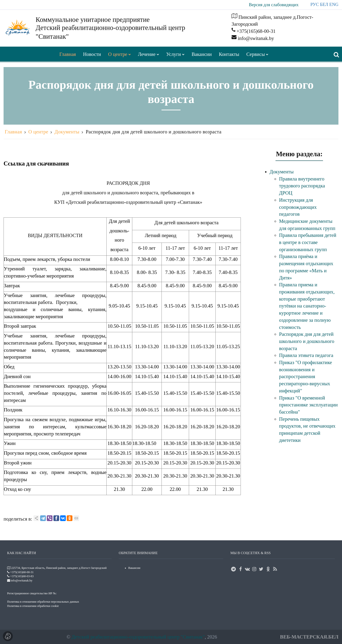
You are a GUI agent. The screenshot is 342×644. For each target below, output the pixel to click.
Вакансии (134, 568)
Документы (67, 132)
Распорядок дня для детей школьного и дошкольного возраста (154, 132)
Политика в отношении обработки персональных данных (43, 602)
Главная (13, 132)
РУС (315, 4)
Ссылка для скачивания (36, 163)
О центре (38, 132)
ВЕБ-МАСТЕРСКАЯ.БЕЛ (309, 637)
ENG (334, 4)
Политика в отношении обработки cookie (33, 606)
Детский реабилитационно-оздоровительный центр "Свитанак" (138, 637)
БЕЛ (324, 4)
